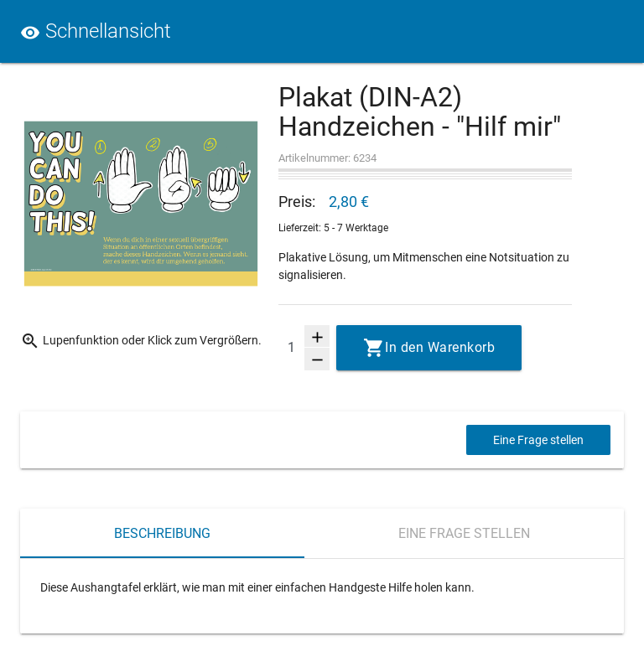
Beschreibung (162, 533)
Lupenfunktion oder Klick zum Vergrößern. (141, 341)
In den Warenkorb (440, 347)
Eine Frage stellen (538, 440)
